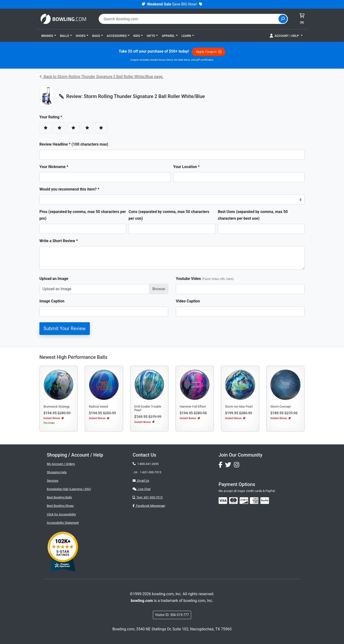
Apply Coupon (209, 52)
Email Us (141, 481)
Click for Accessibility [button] (61, 514)
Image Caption (52, 301)
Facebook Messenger (149, 506)
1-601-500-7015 (151, 472)
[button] (49, 36)
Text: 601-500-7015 (148, 497)
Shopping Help (57, 472)
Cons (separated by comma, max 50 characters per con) (169, 215)
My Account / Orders (61, 464)
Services (53, 481)
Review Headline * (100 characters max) (74, 144)
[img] (265, 501)
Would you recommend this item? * (69, 189)
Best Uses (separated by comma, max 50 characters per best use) (253, 215)
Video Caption (188, 301)
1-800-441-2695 (146, 464)
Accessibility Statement (63, 523)
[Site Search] (283, 19)
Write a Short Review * (59, 241)
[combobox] (189, 19)
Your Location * (186, 167)
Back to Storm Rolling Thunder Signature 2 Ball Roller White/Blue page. (101, 77)
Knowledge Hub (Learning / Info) (69, 489)
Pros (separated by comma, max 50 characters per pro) (83, 215)
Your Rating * (52, 117)
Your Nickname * (54, 167)
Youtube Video (205, 279)
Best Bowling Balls (59, 497)
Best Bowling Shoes (60, 506)
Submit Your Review (65, 328)
